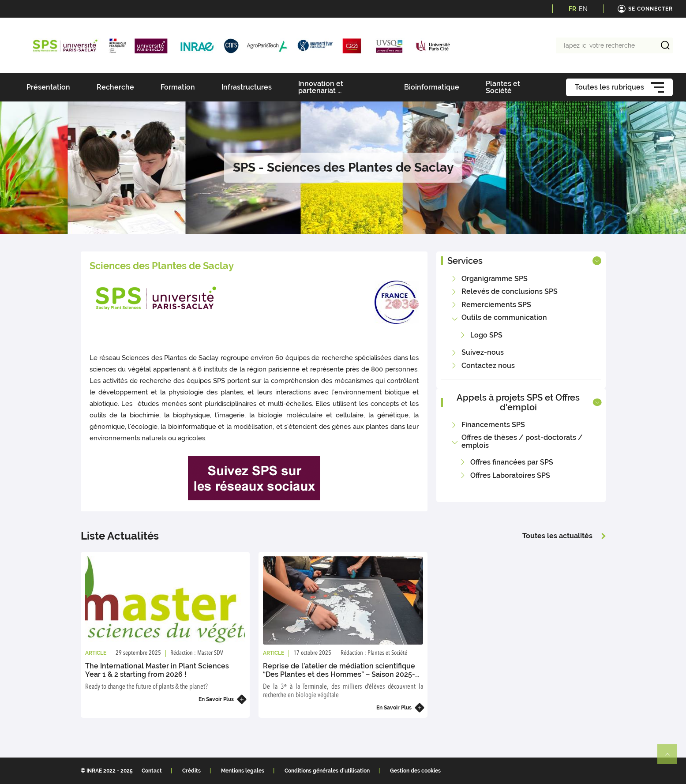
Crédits (191, 771)
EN (583, 9)
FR (572, 9)
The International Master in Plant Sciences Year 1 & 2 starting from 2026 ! (157, 670)
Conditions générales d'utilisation (327, 771)
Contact (152, 771)
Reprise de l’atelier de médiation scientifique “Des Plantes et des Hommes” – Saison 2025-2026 (339, 674)
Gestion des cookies (415, 771)
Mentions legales (243, 771)
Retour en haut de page (671, 758)
